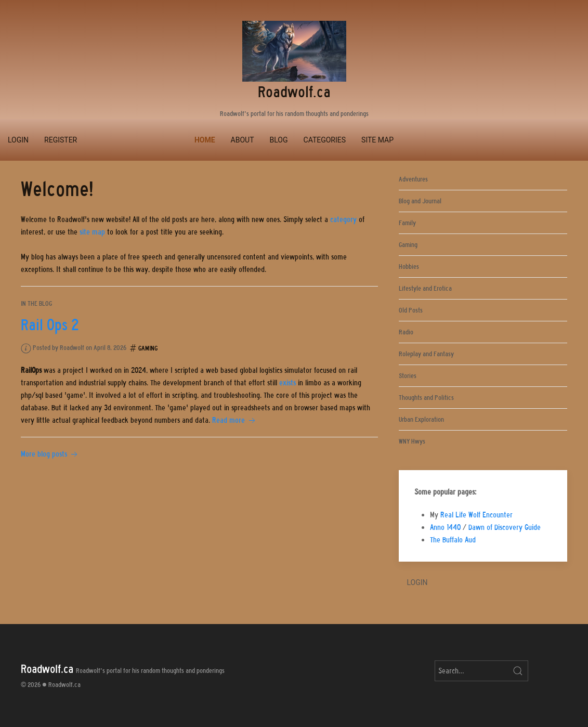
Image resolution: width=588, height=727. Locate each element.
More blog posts (50, 454)
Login (18, 140)
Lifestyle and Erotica (425, 288)
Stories (408, 376)
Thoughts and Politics (426, 398)
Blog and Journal (420, 201)
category (343, 219)
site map (92, 232)
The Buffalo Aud (453, 540)
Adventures (413, 179)
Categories (325, 140)
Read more (235, 420)
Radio (406, 332)
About (243, 140)
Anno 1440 (445, 527)
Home (205, 140)
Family (407, 223)
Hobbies (409, 267)
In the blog (36, 303)
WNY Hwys (412, 441)
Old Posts (411, 310)
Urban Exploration (421, 419)
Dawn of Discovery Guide (505, 527)
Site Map (377, 140)
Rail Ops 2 (50, 325)
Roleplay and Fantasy (426, 354)
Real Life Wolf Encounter (476, 515)
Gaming (148, 348)
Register (61, 140)
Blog (279, 140)
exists (288, 383)
